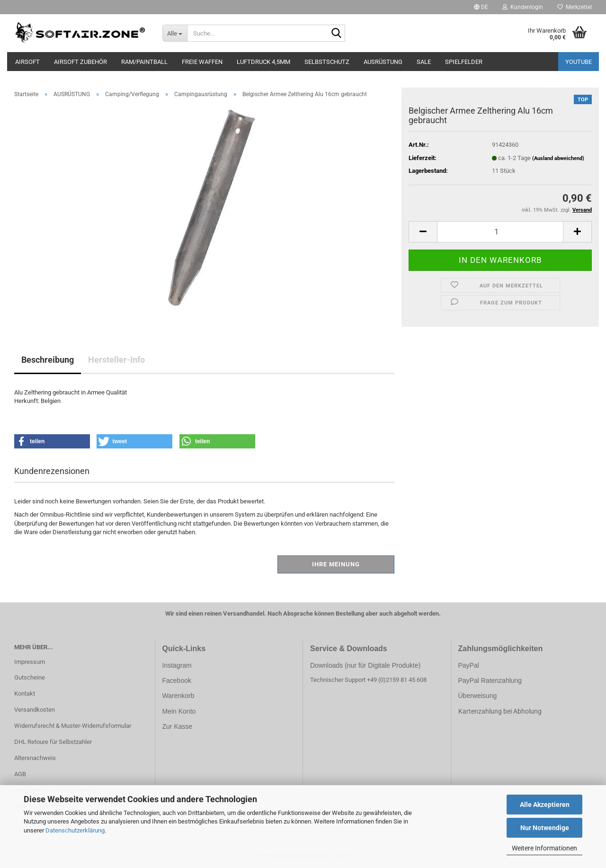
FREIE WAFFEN (202, 62)
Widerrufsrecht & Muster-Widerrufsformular (73, 726)
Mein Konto (179, 711)
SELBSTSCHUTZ (327, 62)
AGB (20, 774)
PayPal (469, 665)
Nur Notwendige (545, 828)
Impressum (30, 662)
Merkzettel (575, 7)
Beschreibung (48, 360)
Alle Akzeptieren (545, 805)
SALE (424, 62)
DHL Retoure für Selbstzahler (53, 742)
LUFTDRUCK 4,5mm (263, 62)
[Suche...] (175, 33)
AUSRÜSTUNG (383, 62)
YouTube (579, 62)
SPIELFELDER (464, 62)
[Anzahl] (500, 232)
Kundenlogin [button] (523, 7)
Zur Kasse (178, 726)
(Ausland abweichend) (558, 158)
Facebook (177, 680)
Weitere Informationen (544, 848)
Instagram (177, 665)
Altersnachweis (35, 758)
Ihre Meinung (336, 564)
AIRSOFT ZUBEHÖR (80, 62)
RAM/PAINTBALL (144, 62)
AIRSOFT (27, 62)
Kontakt (25, 694)
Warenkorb (178, 696)
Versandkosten (35, 710)
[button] (481, 7)
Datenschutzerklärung (75, 830)
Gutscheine (30, 677)
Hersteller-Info (116, 360)
